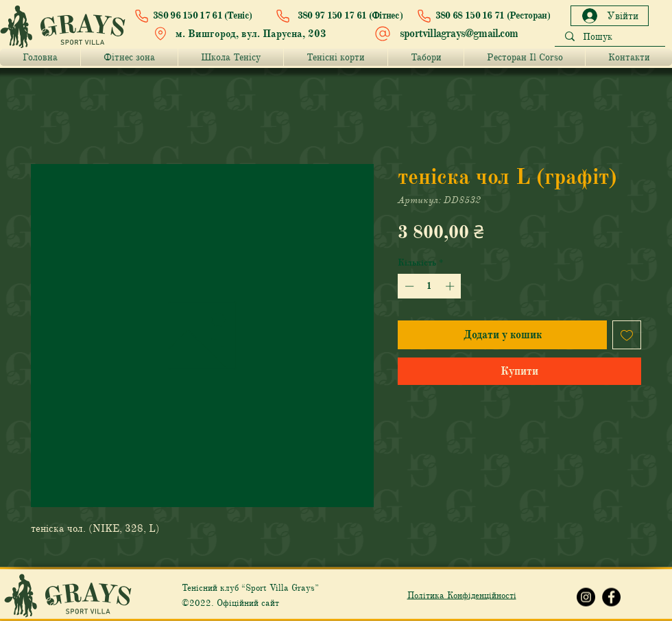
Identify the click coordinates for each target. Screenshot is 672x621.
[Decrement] (408, 286)
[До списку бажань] (627, 335)
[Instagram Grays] (586, 597)
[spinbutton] (430, 286)
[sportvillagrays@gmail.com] (448, 34)
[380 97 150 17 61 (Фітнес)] (336, 16)
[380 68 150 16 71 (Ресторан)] (480, 16)
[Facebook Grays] (611, 597)
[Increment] (451, 286)
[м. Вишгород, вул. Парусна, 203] (243, 34)
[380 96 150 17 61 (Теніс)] (196, 16)
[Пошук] (610, 37)
